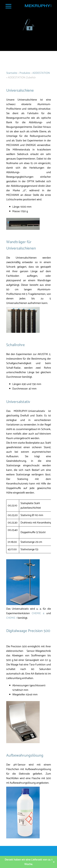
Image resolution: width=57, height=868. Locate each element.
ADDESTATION (41, 73)
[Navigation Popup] (8, 6)
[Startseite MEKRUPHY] (38, 7)
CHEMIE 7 (12, 618)
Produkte (25, 73)
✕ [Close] (54, 862)
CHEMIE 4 (38, 613)
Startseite (12, 73)
